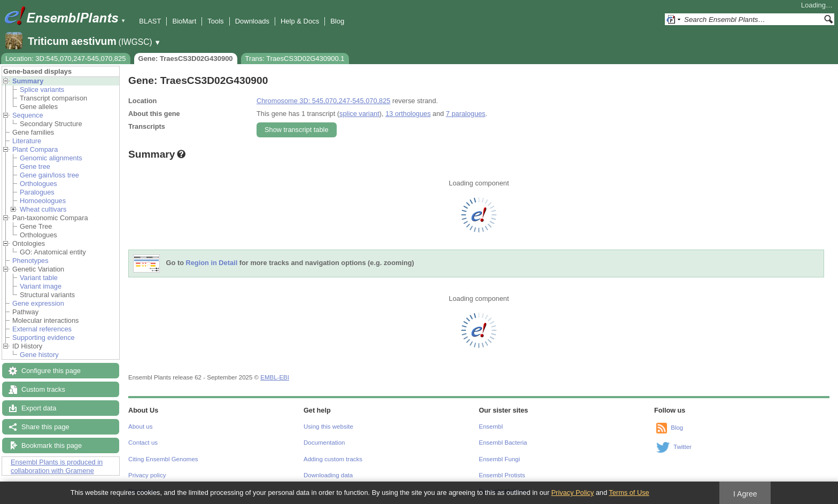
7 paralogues (465, 114)
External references (42, 329)
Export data (39, 408)
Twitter (682, 447)
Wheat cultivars (43, 209)
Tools (215, 21)
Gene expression (38, 303)
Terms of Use (629, 493)
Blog (337, 21)
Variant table (39, 278)
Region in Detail (212, 263)
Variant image (41, 286)
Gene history (39, 355)
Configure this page (51, 371)
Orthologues (38, 184)
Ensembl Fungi (499, 459)
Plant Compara (35, 149)
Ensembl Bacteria (503, 443)
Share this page (45, 427)
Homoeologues (43, 201)
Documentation (324, 443)
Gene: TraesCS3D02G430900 (186, 59)
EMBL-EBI (275, 377)
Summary (28, 81)
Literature (27, 141)
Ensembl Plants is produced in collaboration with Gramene (57, 466)
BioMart (184, 21)
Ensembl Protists (502, 475)
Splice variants (42, 90)
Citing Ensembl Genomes (163, 459)
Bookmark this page (52, 445)
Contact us (143, 443)
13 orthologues (408, 114)
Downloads (252, 21)
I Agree (745, 494)
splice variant (359, 114)
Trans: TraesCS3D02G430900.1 (295, 59)
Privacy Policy (572, 493)
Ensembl (491, 427)
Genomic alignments (51, 158)
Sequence (28, 115)
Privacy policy (147, 475)
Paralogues (37, 192)
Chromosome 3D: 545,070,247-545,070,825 (323, 101)
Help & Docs (300, 21)
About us (140, 427)
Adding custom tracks (333, 459)
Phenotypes (30, 261)
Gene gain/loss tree (49, 175)
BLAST (150, 21)
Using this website (328, 427)
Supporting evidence (44, 338)
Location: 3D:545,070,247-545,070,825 (66, 59)
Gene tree (35, 166)
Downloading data (328, 475)
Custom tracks (43, 389)
